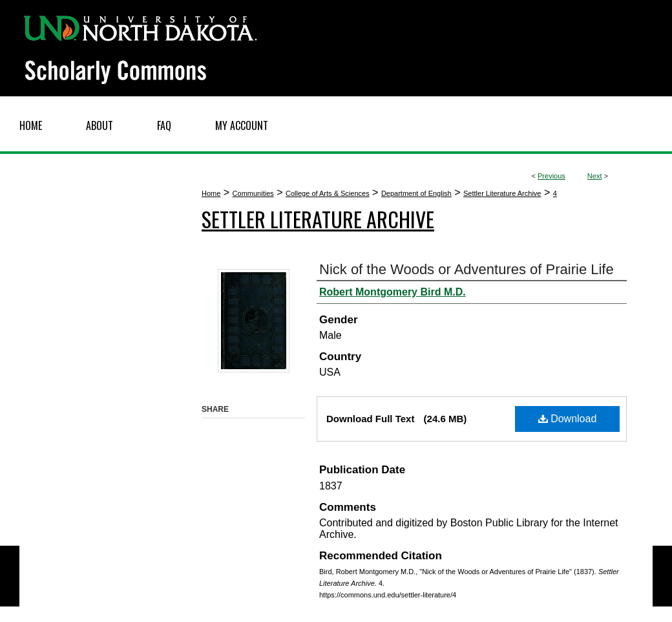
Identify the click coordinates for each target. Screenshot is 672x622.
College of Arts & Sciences (328, 193)
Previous (551, 176)
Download (568, 419)
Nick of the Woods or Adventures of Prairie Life (467, 269)
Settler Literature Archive (502, 193)
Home (211, 193)
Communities (253, 193)
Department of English (416, 193)
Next (595, 176)
